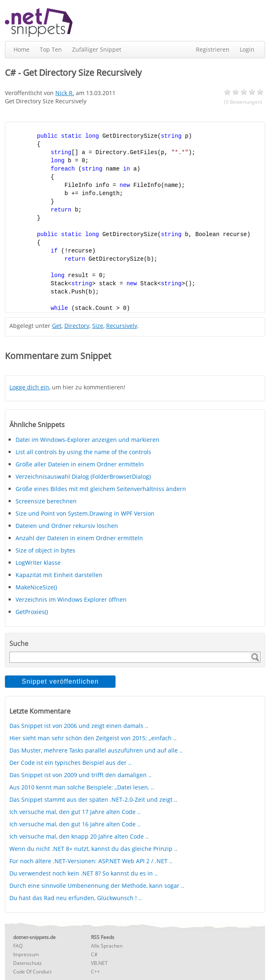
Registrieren (213, 49)
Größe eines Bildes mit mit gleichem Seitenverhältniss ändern (101, 489)
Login (247, 49)
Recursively (122, 326)
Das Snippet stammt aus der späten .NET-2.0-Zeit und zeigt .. (93, 799)
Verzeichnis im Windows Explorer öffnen (71, 599)
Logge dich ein (29, 387)
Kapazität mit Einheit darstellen (59, 575)
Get (57, 326)
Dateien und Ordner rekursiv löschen (67, 526)
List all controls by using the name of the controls (83, 452)
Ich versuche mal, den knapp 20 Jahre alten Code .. (79, 836)
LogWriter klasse (38, 563)
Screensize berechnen (46, 501)
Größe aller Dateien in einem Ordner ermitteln (80, 464)
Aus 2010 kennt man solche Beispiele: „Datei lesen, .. (82, 787)
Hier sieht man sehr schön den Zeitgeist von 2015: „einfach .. (93, 738)
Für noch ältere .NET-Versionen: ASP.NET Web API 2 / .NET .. (91, 861)
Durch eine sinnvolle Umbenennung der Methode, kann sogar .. (97, 886)
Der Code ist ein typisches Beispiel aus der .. (70, 763)
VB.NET (99, 963)
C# (94, 954)
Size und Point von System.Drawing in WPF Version (85, 513)
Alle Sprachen (107, 946)
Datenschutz (27, 963)
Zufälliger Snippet (97, 49)
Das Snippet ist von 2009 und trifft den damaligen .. (81, 775)
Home (22, 49)
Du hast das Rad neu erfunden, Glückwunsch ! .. (76, 898)
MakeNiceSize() (36, 587)
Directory (77, 326)
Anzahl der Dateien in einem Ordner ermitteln (79, 538)
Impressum (26, 954)
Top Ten (51, 49)
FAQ (18, 946)
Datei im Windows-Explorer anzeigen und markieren (87, 440)
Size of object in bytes (45, 550)
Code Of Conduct (32, 972)
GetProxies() (32, 612)
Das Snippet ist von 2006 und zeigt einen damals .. (79, 726)
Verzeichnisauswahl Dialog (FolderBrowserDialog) (83, 476)
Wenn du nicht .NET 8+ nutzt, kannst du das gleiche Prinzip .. (93, 849)
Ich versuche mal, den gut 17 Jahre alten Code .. (75, 812)
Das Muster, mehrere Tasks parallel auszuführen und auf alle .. (96, 750)
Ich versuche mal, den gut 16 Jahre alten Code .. (75, 824)
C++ (95, 972)
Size (98, 326)
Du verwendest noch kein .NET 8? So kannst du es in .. (84, 873)
